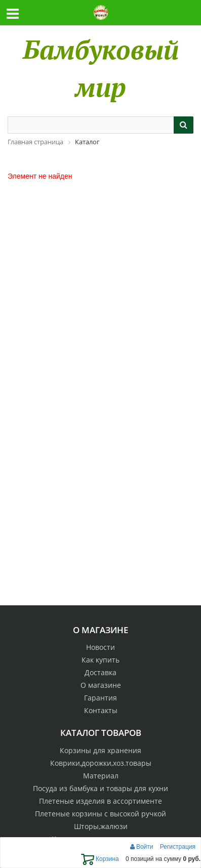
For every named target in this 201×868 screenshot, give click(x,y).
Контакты (101, 710)
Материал (101, 776)
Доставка (100, 672)
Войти (143, 847)
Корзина (100, 859)
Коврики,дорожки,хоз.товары (101, 763)
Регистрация (178, 847)
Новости (100, 647)
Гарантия (100, 698)
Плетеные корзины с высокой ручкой (100, 814)
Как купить (100, 660)
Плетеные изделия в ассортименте (100, 801)
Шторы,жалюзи (101, 826)
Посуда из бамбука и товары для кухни (100, 788)
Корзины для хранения (100, 750)
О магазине (101, 685)
